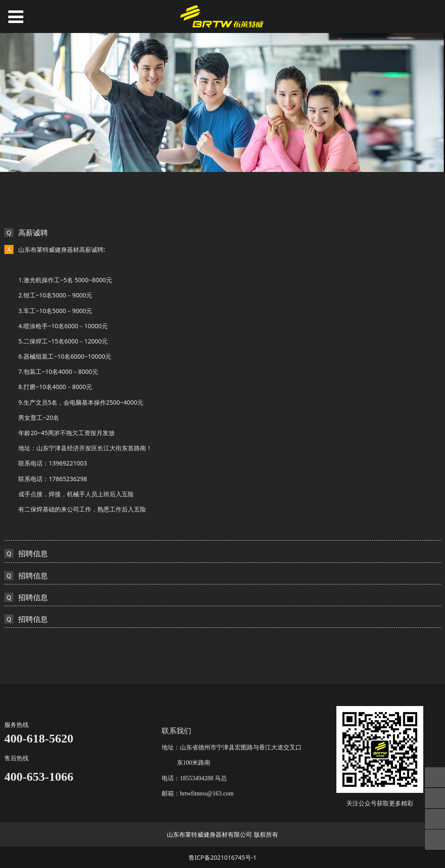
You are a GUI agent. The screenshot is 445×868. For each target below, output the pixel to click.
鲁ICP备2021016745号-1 (223, 857)
